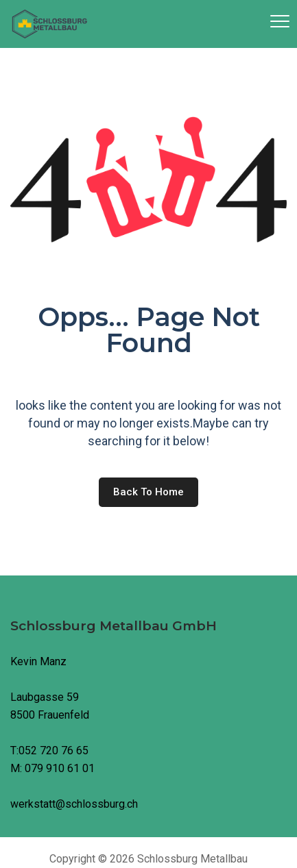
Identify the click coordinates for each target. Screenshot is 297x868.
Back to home (148, 492)
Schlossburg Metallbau (192, 859)
